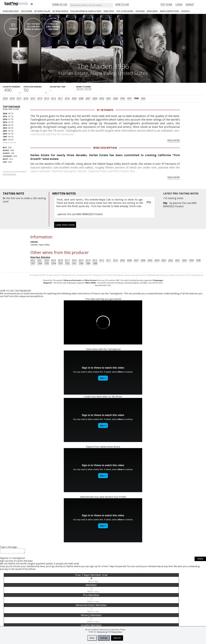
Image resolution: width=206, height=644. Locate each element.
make (27, 198)
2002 (102, 98)
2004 (95, 98)
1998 (198, 260)
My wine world (60, 11)
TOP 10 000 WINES (125, 11)
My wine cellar (42, 11)
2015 (33, 98)
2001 (109, 98)
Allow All (117, 638)
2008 (81, 98)
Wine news (152, 11)
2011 (60, 98)
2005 (150, 260)
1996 (136, 98)
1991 (74, 263)
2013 (47, 98)
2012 (53, 98)
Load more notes (65, 225)
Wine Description (105, 148)
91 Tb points (105, 110)
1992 (67, 263)
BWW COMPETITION (169, 11)
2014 (40, 98)
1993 (60, 263)
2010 (67, 98)
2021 (40, 260)
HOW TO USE (122, 4)
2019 (53, 260)
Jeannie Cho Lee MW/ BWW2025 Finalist (180, 205)
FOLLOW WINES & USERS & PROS (86, 11)
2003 (164, 260)
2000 (115, 98)
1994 (53, 263)
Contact (186, 11)
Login (179, 4)
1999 (122, 98)
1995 (143, 98)
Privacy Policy (117, 632)
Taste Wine (26, 11)
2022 (33, 260)
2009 (74, 98)
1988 (95, 263)
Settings (104, 638)
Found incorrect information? (15, 173)
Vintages (140, 11)
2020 (5, 98)
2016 (26, 98)
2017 (19, 98)
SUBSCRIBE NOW (11, 11)
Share (200, 560)
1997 (129, 98)
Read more (174, 140)
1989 (88, 263)
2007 (88, 98)
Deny (92, 638)
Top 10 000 (166, 4)
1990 (81, 263)
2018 (12, 98)
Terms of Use (102, 632)
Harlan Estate (73, 73)
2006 (143, 260)
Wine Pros (109, 11)
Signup (190, 4)
